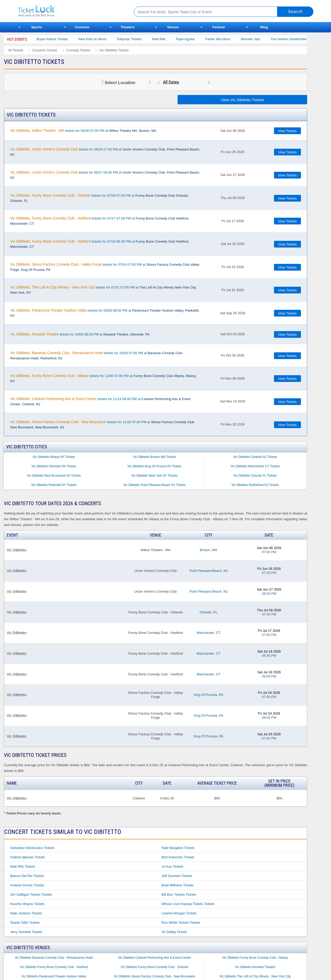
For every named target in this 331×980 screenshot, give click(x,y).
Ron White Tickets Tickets (181, 923)
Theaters (128, 27)
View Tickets (287, 131)
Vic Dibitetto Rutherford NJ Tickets (255, 485)
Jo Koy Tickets (172, 866)
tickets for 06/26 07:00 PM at (105, 152)
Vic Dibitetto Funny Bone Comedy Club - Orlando (154, 967)
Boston (205, 550)
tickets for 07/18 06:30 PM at (100, 244)
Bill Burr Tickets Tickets (179, 895)
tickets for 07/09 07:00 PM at (99, 198)
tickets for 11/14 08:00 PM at (100, 401)
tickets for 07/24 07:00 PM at (105, 267)
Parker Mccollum (227, 39)
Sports (37, 27)
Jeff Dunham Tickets (177, 876)
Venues (173, 27)
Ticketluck (70, 11)
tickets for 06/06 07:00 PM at (83, 131)
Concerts (82, 27)
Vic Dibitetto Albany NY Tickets (54, 457)
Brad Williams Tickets (178, 885)
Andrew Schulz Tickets (27, 885)
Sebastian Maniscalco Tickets (32, 848)
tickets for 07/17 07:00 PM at (100, 221)
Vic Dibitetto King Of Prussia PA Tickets (154, 466)
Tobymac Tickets (138, 39)
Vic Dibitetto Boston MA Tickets (154, 457)
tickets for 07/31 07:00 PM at (103, 290)
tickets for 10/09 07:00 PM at (96, 355)
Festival (219, 27)
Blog (264, 27)
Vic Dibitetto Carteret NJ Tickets (255, 457)
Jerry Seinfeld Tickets (26, 932)
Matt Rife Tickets (23, 866)
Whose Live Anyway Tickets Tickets (188, 904)
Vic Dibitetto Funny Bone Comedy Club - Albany (255, 958)
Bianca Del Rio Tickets (27, 876)
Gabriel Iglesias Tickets (27, 857)
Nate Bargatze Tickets (178, 848)
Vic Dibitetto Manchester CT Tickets (255, 466)
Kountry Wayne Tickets (27, 904)
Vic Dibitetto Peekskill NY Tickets (54, 485)
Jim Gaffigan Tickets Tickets (31, 895)
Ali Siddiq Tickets (174, 932)
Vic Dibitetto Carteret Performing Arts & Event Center (154, 958)
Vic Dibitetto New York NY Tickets (154, 476)
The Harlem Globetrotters (298, 39)
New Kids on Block (101, 39)
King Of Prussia (205, 695)
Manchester (205, 633)
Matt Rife (167, 39)
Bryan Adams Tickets (61, 39)
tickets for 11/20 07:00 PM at (102, 424)
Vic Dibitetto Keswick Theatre (255, 967)
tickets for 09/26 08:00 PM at (105, 313)
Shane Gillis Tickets (25, 923)
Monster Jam (259, 39)
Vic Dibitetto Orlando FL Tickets (255, 476)
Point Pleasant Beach (206, 571)
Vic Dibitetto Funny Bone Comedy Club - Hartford (54, 967)
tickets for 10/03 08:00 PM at (80, 334)
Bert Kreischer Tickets (178, 857)
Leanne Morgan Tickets (179, 913)
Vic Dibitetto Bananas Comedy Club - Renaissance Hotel (54, 958)
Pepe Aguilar (194, 39)
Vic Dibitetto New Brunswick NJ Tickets (54, 476)
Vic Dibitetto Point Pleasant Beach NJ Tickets (155, 485)
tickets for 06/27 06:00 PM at (105, 175)
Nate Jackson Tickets (26, 913)
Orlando (206, 612)
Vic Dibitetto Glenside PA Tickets (54, 466)
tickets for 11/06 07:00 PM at (103, 378)
